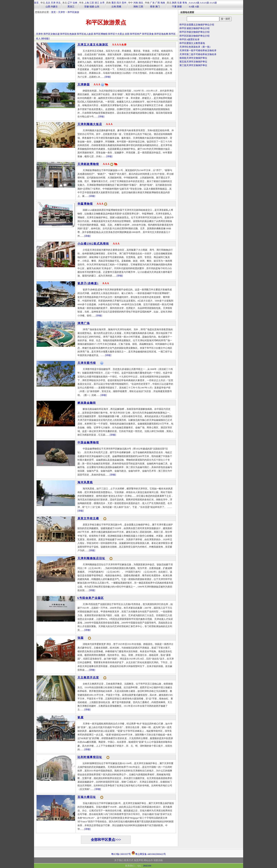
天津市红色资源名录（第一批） (196, 47)
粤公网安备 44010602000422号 (149, 853)
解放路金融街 (87, 403)
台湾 (102, 3)
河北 (58, 3)
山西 (48, 7)
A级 (197, 7)
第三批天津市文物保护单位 (193, 65)
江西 (141, 7)
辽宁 (70, 3)
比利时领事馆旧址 (90, 757)
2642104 (147, 866)
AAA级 (213, 3)
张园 (81, 638)
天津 (53, 3)
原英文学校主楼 (88, 518)
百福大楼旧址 (87, 797)
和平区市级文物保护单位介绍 (194, 32)
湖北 (141, 3)
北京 (48, 3)
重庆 (114, 3)
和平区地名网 (161, 34)
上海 (87, 3)
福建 (92, 7)
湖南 (136, 7)
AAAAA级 (194, 3)
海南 (163, 3)
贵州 (124, 3)
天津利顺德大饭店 (90, 124)
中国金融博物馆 (88, 442)
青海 (185, 3)
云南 (114, 7)
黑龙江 (71, 7)
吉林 (75, 3)
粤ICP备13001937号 (121, 854)
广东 (152, 3)
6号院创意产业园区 (91, 598)
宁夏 (174, 7)
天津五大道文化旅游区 (93, 45)
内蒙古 (54, 7)
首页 (36, 3)
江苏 (92, 3)
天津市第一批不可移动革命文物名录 (198, 50)
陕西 (174, 3)
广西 (158, 3)
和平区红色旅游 (68, 34)
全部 (127, 34)
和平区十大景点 (116, 34)
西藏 (119, 7)
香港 (152, 7)
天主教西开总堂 (88, 678)
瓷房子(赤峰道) (88, 283)
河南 (136, 3)
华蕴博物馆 (85, 204)
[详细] (108, 77)
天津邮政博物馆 (88, 164)
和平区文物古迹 (52, 34)
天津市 (62, 12)
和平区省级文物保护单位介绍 (194, 28)
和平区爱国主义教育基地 (192, 43)
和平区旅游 (73, 12)
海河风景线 (85, 482)
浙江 (97, 3)
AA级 (191, 7)
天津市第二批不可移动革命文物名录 (198, 54)
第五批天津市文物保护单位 (193, 62)
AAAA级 (204, 3)
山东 (97, 7)
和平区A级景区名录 (190, 39)
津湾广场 (84, 323)
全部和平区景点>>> (106, 840)
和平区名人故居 (85, 34)
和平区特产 (136, 34)
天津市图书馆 (87, 363)
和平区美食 (148, 34)
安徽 (87, 7)
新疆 (179, 7)
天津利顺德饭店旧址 (91, 558)
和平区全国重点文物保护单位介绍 (197, 25)
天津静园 (84, 84)
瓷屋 (81, 717)
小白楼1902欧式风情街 (93, 244)
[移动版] (45, 39)
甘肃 (179, 3)
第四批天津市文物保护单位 (193, 58)
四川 (119, 3)
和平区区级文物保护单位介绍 (194, 36)
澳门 (158, 7)
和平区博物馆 (101, 34)
